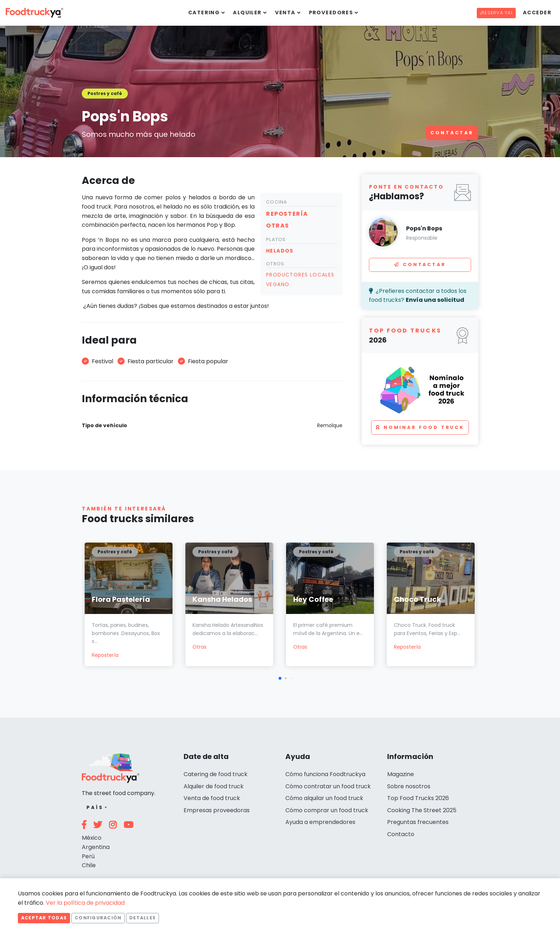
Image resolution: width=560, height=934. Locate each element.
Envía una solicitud (435, 300)
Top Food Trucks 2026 (418, 798)
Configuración (98, 918)
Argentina (96, 847)
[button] (280, 678)
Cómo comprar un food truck (327, 810)
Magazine (401, 774)
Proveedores (331, 13)
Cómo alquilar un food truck (324, 798)
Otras (199, 647)
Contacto (401, 834)
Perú (88, 856)
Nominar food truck (420, 427)
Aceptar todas (44, 918)
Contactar (452, 133)
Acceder (537, 13)
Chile (89, 865)
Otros (275, 264)
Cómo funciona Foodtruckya (325, 774)
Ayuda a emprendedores (320, 822)
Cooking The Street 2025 (422, 810)
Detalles (142, 918)
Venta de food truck (212, 798)
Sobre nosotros (409, 786)
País (95, 807)
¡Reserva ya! (496, 13)
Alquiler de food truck (214, 786)
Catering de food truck (216, 774)
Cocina (277, 202)
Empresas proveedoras (217, 810)
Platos (276, 239)
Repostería (105, 655)
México (92, 838)
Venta (285, 13)
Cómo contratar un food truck (328, 786)
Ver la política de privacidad (85, 903)
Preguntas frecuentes (418, 822)
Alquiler (247, 13)
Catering (204, 13)
